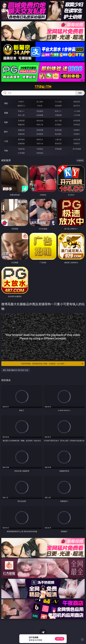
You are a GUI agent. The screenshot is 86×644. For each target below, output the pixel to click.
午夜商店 (40, 149)
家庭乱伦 (40, 139)
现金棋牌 (58, 106)
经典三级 (40, 125)
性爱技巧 (77, 143)
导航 (6, 151)
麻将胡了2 (21, 106)
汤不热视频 (77, 149)
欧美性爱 (77, 121)
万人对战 (58, 102)
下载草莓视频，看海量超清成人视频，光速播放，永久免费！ (52, 364)
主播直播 (58, 115)
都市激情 (21, 139)
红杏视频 (21, 153)
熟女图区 (58, 134)
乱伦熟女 (58, 125)
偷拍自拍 (40, 121)
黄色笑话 (58, 143)
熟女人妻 (21, 115)
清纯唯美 (40, 134)
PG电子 (21, 102)
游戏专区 (77, 102)
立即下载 (60, 639)
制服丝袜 (21, 125)
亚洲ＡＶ (21, 111)
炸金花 (40, 106)
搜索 (80, 93)
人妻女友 (58, 139)
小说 (6, 141)
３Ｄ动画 (77, 111)
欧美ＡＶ (58, 111)
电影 (6, 122)
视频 (6, 113)
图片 (6, 132)
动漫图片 (77, 130)
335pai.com (43, 87)
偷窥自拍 (21, 130)
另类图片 (77, 134)
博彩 (6, 103)
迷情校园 (21, 143)
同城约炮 (21, 149)
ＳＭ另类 (77, 115)
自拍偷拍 (40, 111)
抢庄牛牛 (77, 106)
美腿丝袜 (21, 134)
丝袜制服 (40, 115)
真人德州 (40, 102)
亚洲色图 (40, 130)
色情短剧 (40, 153)
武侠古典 (77, 139)
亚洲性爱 (21, 121)
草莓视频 (58, 149)
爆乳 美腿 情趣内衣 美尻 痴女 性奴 (16, 370)
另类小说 (40, 143)
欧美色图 (58, 130)
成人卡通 (58, 121)
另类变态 (77, 125)
